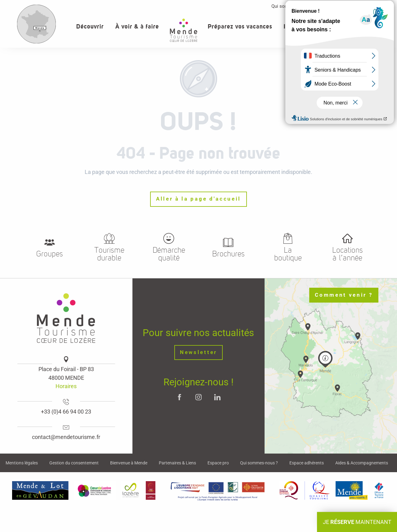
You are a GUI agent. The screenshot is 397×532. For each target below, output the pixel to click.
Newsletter (198, 352)
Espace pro (336, 6)
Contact (367, 6)
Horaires (66, 386)
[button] (372, 27)
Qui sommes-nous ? (292, 6)
